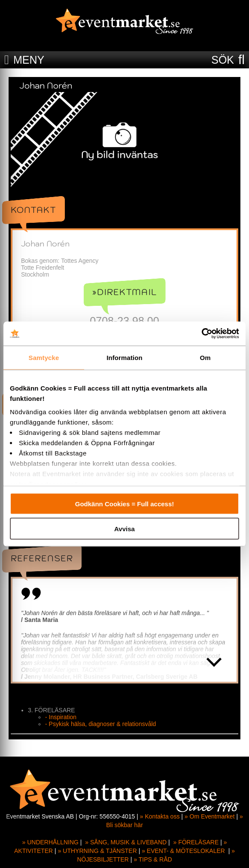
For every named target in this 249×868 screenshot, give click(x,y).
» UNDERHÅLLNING (50, 842)
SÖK (223, 60)
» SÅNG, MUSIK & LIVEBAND (126, 842)
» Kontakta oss (160, 816)
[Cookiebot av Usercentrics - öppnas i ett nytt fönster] (202, 334)
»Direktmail (125, 292)
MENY (29, 60)
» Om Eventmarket (210, 816)
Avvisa (125, 529)
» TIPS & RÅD (153, 859)
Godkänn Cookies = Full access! (125, 503)
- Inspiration (61, 717)
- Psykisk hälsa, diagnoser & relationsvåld (100, 724)
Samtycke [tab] (44, 357)
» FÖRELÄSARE (196, 842)
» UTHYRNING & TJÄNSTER (97, 851)
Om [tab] (205, 357)
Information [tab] (125, 357)
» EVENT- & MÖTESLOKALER (183, 851)
